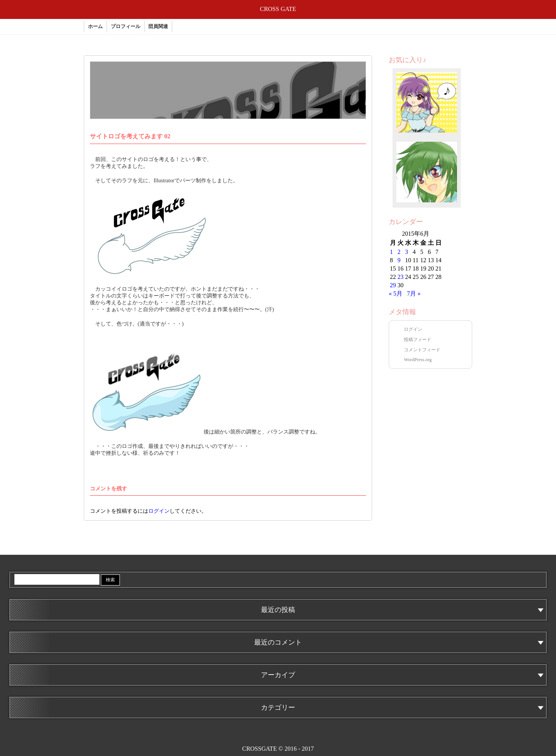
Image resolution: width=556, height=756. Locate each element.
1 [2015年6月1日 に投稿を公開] (391, 252)
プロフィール (126, 27)
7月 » (414, 293)
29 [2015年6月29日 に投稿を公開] (393, 285)
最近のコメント (278, 642)
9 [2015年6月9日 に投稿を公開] (399, 260)
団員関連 (158, 27)
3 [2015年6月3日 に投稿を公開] (407, 252)
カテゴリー (278, 707)
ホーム (95, 27)
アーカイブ (278, 675)
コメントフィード (422, 350)
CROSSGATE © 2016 (278, 749)
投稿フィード (418, 340)
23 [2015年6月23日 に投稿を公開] (401, 277)
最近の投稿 (278, 610)
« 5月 (396, 293)
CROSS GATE (278, 9)
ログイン (159, 511)
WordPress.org (418, 360)
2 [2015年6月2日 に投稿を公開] (399, 252)
